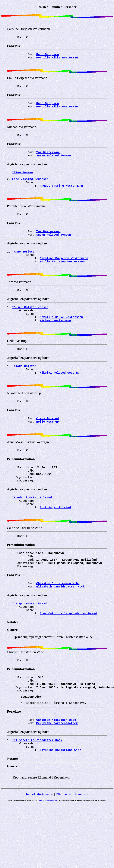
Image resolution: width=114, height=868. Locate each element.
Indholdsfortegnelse (40, 848)
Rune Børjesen (48, 55)
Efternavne (63, 848)
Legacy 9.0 (41, 854)
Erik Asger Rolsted (55, 545)
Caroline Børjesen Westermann (64, 275)
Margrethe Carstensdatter (57, 775)
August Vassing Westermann (61, 197)
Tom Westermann (48, 160)
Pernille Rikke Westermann (58, 59)
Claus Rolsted (48, 448)
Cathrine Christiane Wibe (60, 804)
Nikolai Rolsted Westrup (60, 399)
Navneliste (81, 848)
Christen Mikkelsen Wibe (56, 771)
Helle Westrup (48, 451)
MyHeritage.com (52, 854)
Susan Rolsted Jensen (54, 164)
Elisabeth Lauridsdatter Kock (60, 630)
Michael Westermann (55, 343)
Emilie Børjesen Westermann (62, 279)
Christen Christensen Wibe (58, 626)
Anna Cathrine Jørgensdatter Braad (68, 659)
